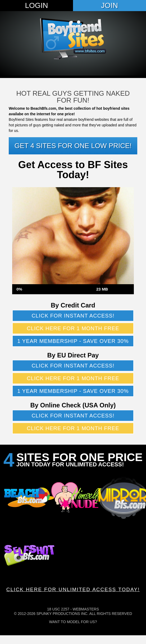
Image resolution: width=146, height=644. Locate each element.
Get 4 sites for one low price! (73, 146)
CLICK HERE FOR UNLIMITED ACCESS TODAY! (73, 589)
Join (109, 5)
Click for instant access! (73, 316)
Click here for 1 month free (73, 328)
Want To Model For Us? (73, 622)
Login (36, 5)
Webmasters (86, 609)
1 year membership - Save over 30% (73, 341)
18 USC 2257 (58, 609)
